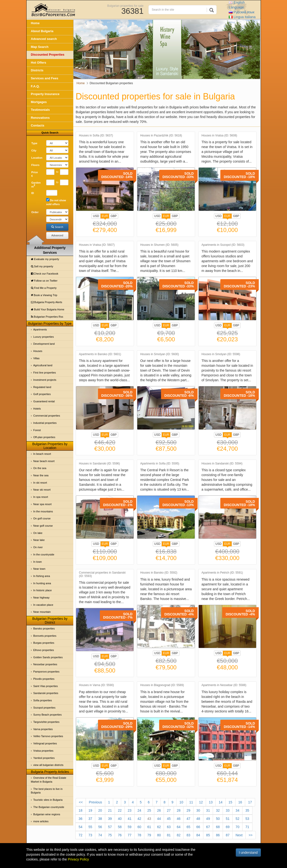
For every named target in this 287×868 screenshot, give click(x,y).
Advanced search (44, 39)
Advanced (57, 235)
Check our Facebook (45, 274)
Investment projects (45, 380)
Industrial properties (45, 423)
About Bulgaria (42, 31)
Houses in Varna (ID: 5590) (97, 685)
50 (218, 819)
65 (188, 827)
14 (221, 802)
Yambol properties (44, 758)
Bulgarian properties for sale (125, 6)
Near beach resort (44, 461)
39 (110, 819)
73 (90, 835)
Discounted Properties (48, 55)
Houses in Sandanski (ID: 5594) (222, 464)
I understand (248, 853)
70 (237, 827)
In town (38, 562)
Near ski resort (42, 490)
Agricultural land (43, 365)
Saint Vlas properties (46, 686)
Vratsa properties (43, 751)
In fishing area (42, 576)
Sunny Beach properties (48, 715)
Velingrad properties (45, 743)
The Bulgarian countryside (49, 807)
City (34, 150)
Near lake (39, 540)
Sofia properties (43, 700)
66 (198, 827)
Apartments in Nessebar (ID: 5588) (224, 685)
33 (228, 810)
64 (179, 827)
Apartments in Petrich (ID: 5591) (222, 573)
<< (81, 802)
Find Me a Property (44, 288)
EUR (105, 217)
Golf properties (42, 394)
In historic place (43, 590)
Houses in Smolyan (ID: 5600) (160, 354)
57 (110, 827)
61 (149, 827)
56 (100, 827)
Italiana (242, 17)
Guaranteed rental (44, 401)
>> (250, 835)
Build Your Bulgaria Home (48, 309)
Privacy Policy (78, 859)
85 (208, 835)
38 (100, 819)
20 (100, 810)
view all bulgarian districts (48, 765)
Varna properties (43, 729)
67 (208, 827)
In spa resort (41, 497)
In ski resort (40, 483)
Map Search (40, 47)
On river (38, 547)
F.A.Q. (35, 86)
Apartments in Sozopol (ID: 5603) (223, 245)
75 (110, 835)
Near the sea (41, 475)
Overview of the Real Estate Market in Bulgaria (49, 780)
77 (130, 835)
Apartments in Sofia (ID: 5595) (160, 464)
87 (228, 835)
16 (240, 802)
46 (179, 819)
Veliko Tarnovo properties (48, 736)
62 (159, 827)
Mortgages (39, 102)
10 (181, 802)
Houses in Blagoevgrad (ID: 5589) (162, 685)
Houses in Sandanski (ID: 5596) (99, 464)
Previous (95, 802)
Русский (242, 12)
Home (35, 23)
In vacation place (43, 605)
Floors (36, 165)
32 (218, 810)
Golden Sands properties (48, 657)
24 (140, 810)
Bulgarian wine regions (47, 814)
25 (149, 810)
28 (179, 810)
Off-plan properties (44, 437)
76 (120, 835)
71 (247, 827)
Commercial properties (47, 416)
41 (130, 819)
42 (140, 819)
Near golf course (43, 526)
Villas (37, 358)
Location (37, 158)
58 (120, 827)
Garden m (36, 185)
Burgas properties (44, 643)
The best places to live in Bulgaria (47, 791)
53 (247, 819)
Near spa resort (43, 504)
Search (57, 227)
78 (140, 835)
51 (228, 819)
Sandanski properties (46, 693)
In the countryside (44, 554)
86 (218, 835)
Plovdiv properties (44, 679)
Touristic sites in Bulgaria (48, 800)
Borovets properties (45, 636)
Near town (39, 569)
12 (201, 802)
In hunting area (42, 583)
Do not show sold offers (56, 202)
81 (169, 835)
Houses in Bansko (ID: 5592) (159, 573)
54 (81, 827)
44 (159, 819)
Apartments (40, 329)
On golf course (42, 518)
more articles (41, 821)
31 (208, 810)
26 (159, 810)
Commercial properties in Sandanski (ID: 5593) (102, 574)
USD (96, 216)
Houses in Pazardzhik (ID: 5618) (161, 136)
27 (169, 810)
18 (81, 810)
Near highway (41, 598)
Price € (35, 174)
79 (149, 835)
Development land (44, 344)
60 (140, 827)
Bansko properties (44, 629)
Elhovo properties (44, 650)
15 (230, 802)
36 (81, 819)
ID (33, 193)
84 (198, 835)
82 (179, 835)
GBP (114, 216)
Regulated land (42, 387)
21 (110, 810)
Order (35, 212)
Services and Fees (45, 78)
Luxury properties (44, 337)
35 (247, 810)
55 (90, 827)
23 (130, 810)
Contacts (38, 125)
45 (169, 819)
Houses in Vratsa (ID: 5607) (97, 245)
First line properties (45, 373)
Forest (37, 430)
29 (188, 810)
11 (191, 802)
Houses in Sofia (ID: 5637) (96, 136)
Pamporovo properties (46, 672)
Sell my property (42, 266)
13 (211, 802)
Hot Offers (39, 63)
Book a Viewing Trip (44, 295)
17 (250, 802)
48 (198, 819)
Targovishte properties (46, 722)
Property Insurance (45, 94)
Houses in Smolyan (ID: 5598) (221, 354)
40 (120, 819)
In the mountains (43, 511)
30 (198, 810)
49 (208, 819)
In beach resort (42, 454)
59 (130, 827)
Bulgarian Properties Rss (47, 317)
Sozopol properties (44, 708)
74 (100, 835)
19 (90, 810)
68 (218, 827)
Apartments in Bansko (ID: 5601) (100, 354)
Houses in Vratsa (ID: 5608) (219, 136)
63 (169, 827)
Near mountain (42, 612)
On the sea (40, 468)
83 (188, 835)
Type (34, 143)
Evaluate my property (45, 259)
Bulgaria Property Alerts (47, 302)
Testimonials (40, 110)
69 (228, 827)
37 (90, 819)
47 (188, 819)
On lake (38, 533)
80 (159, 835)
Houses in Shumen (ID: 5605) (159, 245)
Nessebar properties (45, 664)
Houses (38, 351)
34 (237, 810)
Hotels (37, 409)
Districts (37, 70)
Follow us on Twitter (44, 281)
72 (81, 835)
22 (120, 810)
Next (239, 835)
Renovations (40, 118)
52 (237, 819)
